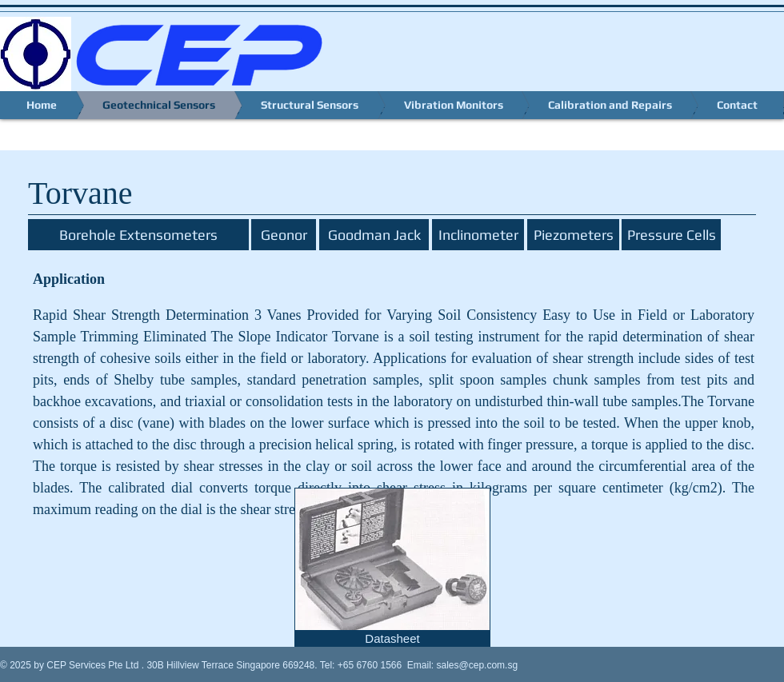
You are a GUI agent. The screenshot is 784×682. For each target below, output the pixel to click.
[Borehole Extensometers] (138, 235)
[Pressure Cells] (671, 235)
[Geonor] (284, 235)
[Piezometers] (573, 235)
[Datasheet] (392, 639)
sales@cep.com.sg (478, 665)
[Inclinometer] (478, 235)
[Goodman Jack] (374, 235)
